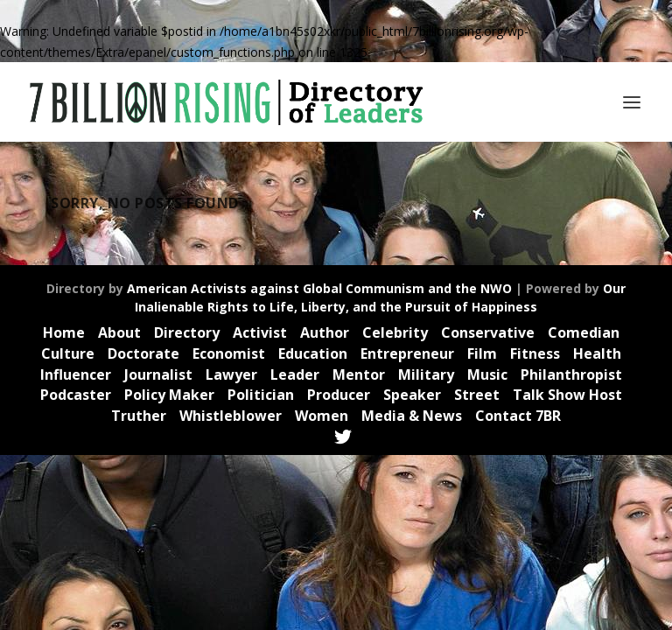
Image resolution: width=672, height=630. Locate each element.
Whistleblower (231, 416)
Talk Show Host (567, 395)
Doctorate (143, 353)
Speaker (412, 395)
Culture (68, 353)
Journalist (158, 374)
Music (487, 374)
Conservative (488, 332)
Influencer (76, 374)
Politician (261, 395)
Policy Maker (169, 395)
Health (597, 353)
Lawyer (231, 374)
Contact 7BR (518, 416)
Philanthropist (571, 374)
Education (313, 353)
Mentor (359, 374)
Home (64, 332)
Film (482, 353)
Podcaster (76, 395)
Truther (139, 416)
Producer (339, 395)
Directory (187, 332)
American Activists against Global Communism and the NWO (319, 288)
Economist (229, 353)
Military (426, 374)
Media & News (412, 416)
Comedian (584, 332)
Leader (295, 374)
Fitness (535, 353)
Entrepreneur (407, 353)
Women (322, 416)
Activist (260, 332)
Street (477, 395)
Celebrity (395, 332)
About (119, 332)
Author (325, 332)
